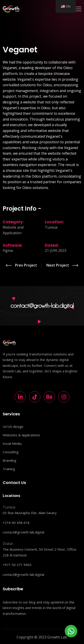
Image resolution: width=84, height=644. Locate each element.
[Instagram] (64, 397)
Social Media (12, 443)
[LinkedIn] (20, 397)
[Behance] (49, 397)
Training (9, 469)
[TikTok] (35, 397)
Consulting (11, 452)
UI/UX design (13, 427)
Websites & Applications (21, 435)
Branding (10, 460)
